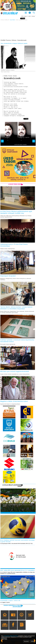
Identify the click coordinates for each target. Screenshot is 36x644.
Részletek (26, 641)
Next (34, 509)
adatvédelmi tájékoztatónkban (11, 636)
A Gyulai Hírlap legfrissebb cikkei (12, 486)
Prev (2, 509)
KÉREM (33, 641)
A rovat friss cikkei (15, 184)
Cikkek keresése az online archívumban (13, 606)
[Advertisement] (18, 30)
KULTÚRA (12, 20)
